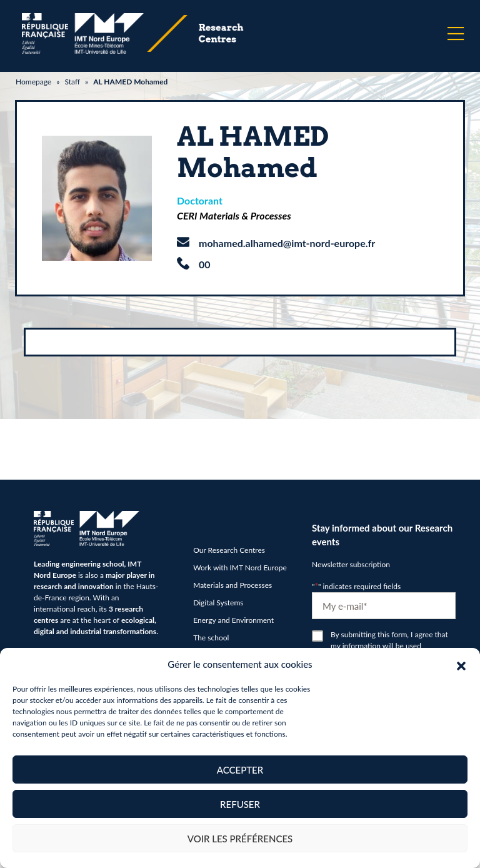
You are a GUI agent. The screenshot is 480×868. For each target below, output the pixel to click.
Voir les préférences (240, 839)
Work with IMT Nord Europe (240, 568)
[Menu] (456, 34)
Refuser (240, 804)
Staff (72, 82)
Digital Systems (218, 603)
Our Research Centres (229, 550)
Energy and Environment (233, 620)
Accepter (240, 770)
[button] (461, 664)
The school (211, 638)
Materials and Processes (232, 585)
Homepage (33, 82)
